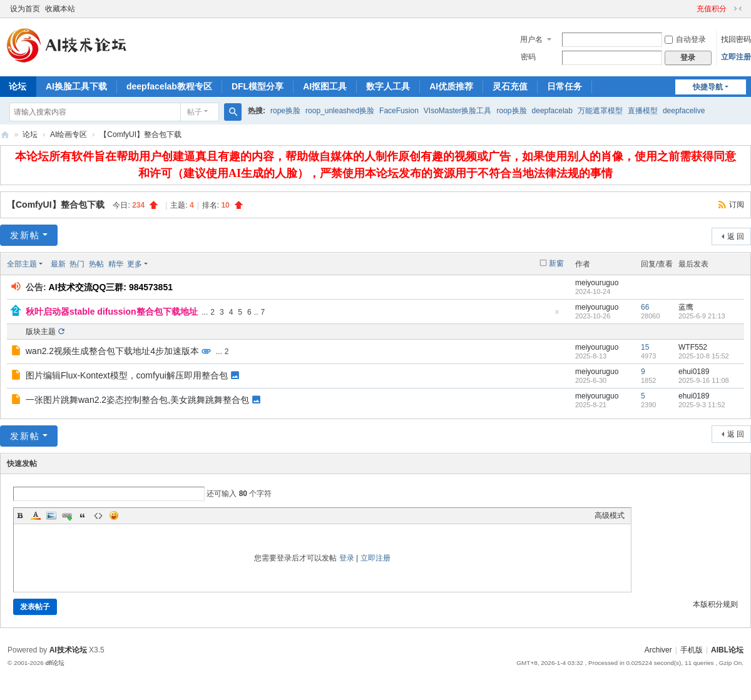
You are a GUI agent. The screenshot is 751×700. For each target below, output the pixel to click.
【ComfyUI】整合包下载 (140, 134)
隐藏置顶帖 (557, 316)
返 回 (736, 236)
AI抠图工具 (325, 86)
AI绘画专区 (69, 134)
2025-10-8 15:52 (704, 356)
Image (51, 515)
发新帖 (25, 235)
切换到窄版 (738, 9)
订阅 (737, 205)
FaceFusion (399, 111)
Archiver (658, 650)
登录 (347, 558)
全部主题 (22, 264)
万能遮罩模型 (600, 111)
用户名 (531, 39)
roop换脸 (512, 111)
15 (645, 347)
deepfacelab (552, 111)
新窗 (556, 263)
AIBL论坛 (5, 135)
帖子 (195, 112)
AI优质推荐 (451, 86)
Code (98, 515)
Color (36, 515)
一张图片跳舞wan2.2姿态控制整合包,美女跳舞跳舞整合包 (137, 400)
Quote (83, 515)
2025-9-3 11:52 (702, 405)
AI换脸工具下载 (76, 86)
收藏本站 (60, 9)
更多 (135, 264)
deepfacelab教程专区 (169, 86)
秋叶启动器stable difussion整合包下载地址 (112, 312)
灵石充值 (510, 86)
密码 (528, 57)
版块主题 (41, 332)
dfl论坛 (55, 663)
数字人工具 (388, 86)
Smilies (114, 515)
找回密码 (736, 39)
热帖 (96, 264)
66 (645, 307)
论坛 (30, 134)
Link (67, 515)
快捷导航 (708, 87)
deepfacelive (684, 111)
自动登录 (685, 39)
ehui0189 (694, 372)
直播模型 (643, 111)
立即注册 (736, 57)
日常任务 (565, 86)
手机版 (692, 650)
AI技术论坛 (68, 650)
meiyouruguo (597, 283)
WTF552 (693, 347)
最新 (58, 264)
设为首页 (25, 9)
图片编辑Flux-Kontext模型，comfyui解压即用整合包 (127, 375)
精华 (116, 264)
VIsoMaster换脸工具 (458, 111)
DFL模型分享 (258, 86)
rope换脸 (285, 111)
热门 (77, 264)
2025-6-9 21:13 (702, 316)
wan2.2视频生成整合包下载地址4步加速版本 (112, 351)
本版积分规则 (715, 604)
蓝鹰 (686, 307)
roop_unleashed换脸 (340, 111)
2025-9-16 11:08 (704, 380)
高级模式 (610, 515)
